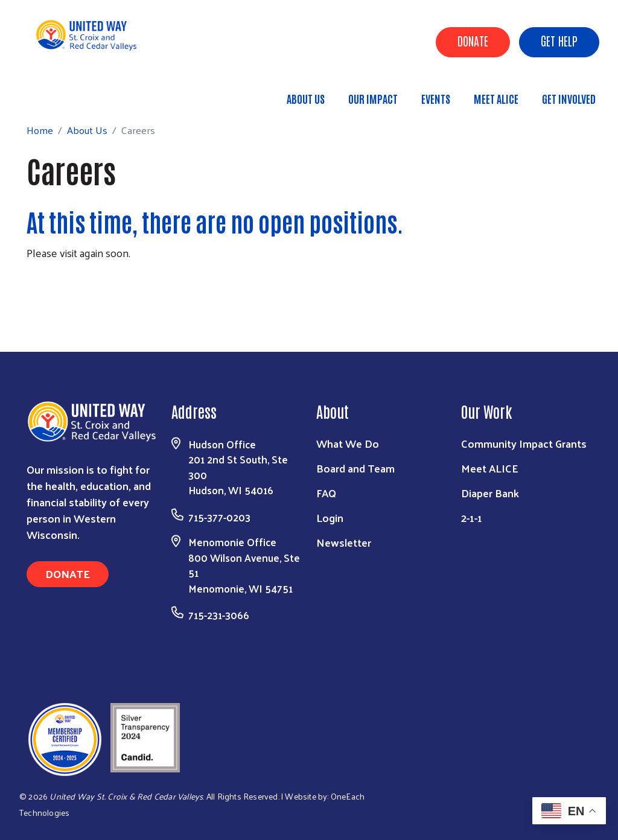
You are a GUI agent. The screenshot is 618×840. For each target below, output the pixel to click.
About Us (306, 98)
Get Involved (569, 98)
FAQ (326, 493)
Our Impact (373, 98)
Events (436, 98)
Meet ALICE (496, 98)
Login (330, 517)
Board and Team (355, 468)
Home (71, 93)
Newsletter (344, 542)
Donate (473, 40)
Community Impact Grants (524, 443)
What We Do (348, 443)
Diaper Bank (490, 493)
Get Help (559, 40)
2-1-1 (472, 517)
